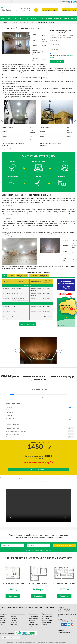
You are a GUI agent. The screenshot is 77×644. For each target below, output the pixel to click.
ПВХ (4, 276)
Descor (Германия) (47, 620)
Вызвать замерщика (27, 324)
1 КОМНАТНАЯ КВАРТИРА (13, 584)
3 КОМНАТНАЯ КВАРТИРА (64, 584)
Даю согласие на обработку (62, 56)
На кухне (14, 620)
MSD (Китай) (46, 618)
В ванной (14, 616)
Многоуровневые (34, 618)
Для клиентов (57, 18)
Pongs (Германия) (47, 616)
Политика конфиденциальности (65, 631)
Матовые (3, 616)
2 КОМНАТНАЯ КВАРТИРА (38, 584)
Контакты (73, 18)
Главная (3, 18)
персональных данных (46, 550)
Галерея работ (34, 18)
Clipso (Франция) (47, 622)
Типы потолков (34, 614)
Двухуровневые (22, 276)
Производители (47, 614)
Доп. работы (44, 276)
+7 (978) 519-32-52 (24, 9)
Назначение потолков (18, 614)
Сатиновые (3, 622)
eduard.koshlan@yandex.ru (66, 621)
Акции (41, 18)
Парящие (31, 622)
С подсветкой (33, 626)
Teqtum (44, 624)
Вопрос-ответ (23, 2)
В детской (14, 618)
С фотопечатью (33, 624)
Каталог (10, 18)
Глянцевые (3, 618)
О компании (4, 2)
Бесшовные (32, 620)
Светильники (49, 18)
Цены (16, 18)
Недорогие (32, 628)
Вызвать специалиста (39, 469)
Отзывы (13, 2)
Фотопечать (34, 276)
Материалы (4, 614)
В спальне (14, 624)
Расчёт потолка (24, 18)
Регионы (52, 608)
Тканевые (11, 276)
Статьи (33, 2)
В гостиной (14, 622)
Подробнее (13, 596)
